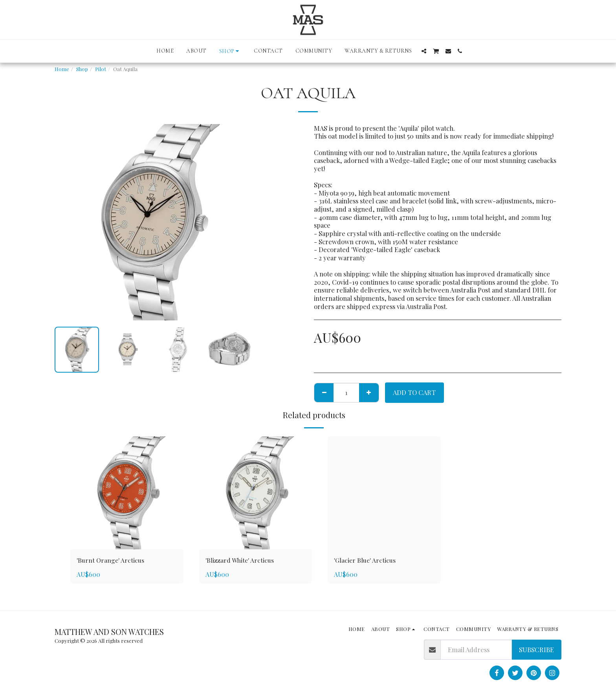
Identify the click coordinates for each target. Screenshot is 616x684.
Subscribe (536, 649)
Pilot (101, 69)
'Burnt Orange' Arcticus (111, 560)
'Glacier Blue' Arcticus (366, 560)
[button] (424, 51)
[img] (127, 493)
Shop (82, 69)
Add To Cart (414, 392)
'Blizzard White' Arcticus (241, 560)
